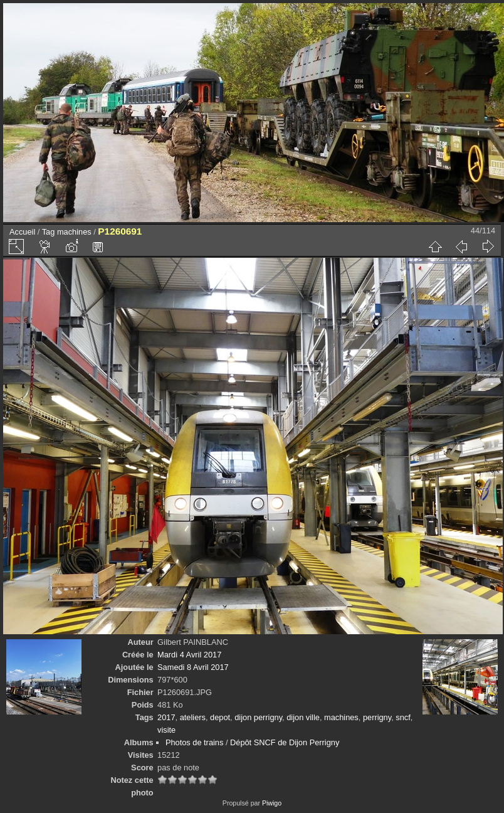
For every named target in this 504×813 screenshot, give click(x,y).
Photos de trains (194, 742)
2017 (166, 717)
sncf (403, 717)
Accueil (22, 232)
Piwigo (272, 803)
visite (166, 730)
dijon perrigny (258, 717)
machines (74, 232)
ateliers (193, 717)
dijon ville (303, 717)
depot (220, 717)
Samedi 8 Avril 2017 (193, 667)
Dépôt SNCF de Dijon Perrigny (285, 742)
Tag (49, 232)
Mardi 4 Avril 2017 (189, 655)
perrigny (377, 717)
